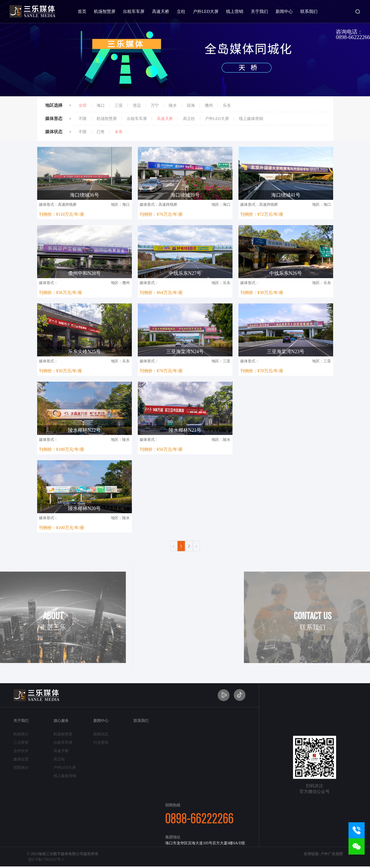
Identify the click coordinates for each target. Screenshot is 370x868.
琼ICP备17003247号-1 (46, 860)
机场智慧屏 (105, 11)
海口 (101, 105)
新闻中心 (284, 11)
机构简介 (21, 734)
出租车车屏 (134, 11)
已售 (101, 132)
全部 (83, 105)
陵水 (173, 105)
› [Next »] (197, 546)
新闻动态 (101, 734)
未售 (119, 132)
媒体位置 (21, 759)
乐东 (227, 105)
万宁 (155, 105)
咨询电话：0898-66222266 (353, 34)
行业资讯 (101, 743)
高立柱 (189, 119)
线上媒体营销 (251, 119)
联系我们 (309, 11)
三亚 (119, 105)
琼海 (191, 105)
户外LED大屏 (206, 11)
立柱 (181, 11)
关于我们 (259, 11)
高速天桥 (161, 11)
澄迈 (137, 105)
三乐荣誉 (21, 743)
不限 (83, 119)
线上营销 (235, 11)
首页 (82, 11)
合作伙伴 (21, 751)
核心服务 (61, 721)
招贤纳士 (21, 768)
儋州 (209, 105)
